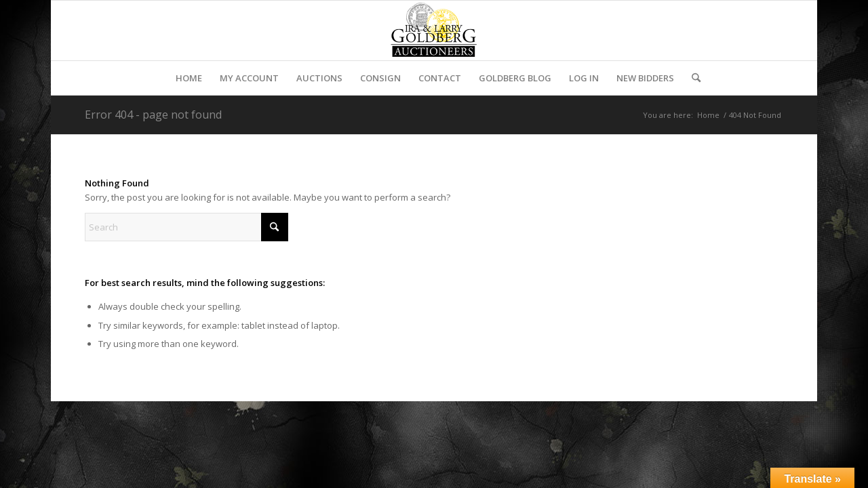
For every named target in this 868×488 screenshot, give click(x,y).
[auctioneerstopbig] (434, 30)
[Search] (692, 78)
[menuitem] (189, 78)
